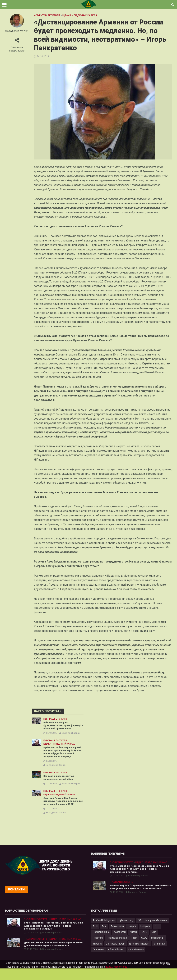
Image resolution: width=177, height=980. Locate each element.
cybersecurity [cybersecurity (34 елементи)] (126, 932)
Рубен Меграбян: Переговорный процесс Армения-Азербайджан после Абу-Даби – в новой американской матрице (62, 755)
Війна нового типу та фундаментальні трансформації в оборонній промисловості (63, 726)
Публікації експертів (55, 719)
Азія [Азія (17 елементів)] (104, 937)
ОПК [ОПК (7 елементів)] (154, 943)
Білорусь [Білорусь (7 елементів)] (146, 937)
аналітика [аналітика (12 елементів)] (159, 955)
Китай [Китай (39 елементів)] (133, 943)
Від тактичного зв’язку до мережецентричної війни (60, 783)
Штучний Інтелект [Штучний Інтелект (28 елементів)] (139, 955)
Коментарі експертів (47, 16)
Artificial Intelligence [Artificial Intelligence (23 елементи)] (104, 932)
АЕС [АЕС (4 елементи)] (95, 937)
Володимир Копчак (17, 31)
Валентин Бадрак (71, 734)
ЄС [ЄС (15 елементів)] (139, 932)
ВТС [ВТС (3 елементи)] (157, 937)
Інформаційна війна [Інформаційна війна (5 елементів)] (156, 932)
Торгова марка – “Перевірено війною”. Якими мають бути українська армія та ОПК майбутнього (141, 898)
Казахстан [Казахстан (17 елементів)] (120, 943)
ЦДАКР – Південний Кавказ (80, 16)
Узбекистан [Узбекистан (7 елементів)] (158, 949)
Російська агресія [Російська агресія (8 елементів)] (117, 949)
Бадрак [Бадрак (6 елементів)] (132, 937)
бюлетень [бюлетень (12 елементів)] (98, 961)
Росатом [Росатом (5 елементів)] (98, 949)
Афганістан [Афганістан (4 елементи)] (117, 937)
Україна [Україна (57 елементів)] (97, 955)
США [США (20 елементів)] (144, 949)
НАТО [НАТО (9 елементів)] (144, 943)
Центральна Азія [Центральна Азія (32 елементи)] (115, 955)
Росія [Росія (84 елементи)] (134, 949)
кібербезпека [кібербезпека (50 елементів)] (136, 961)
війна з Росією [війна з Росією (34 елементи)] (116, 961)
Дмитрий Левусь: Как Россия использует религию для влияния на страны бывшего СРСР (62, 809)
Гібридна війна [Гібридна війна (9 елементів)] (101, 943)
